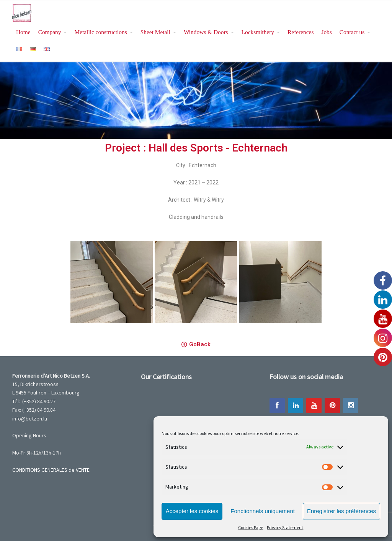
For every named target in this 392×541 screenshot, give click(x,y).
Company (50, 32)
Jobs (326, 32)
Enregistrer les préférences (341, 511)
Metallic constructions (100, 32)
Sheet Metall (155, 32)
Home (23, 32)
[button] (196, 345)
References (301, 32)
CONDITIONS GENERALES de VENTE (51, 470)
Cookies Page (251, 527)
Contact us (352, 32)
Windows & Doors (206, 32)
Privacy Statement (285, 527)
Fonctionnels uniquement (263, 511)
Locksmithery (258, 32)
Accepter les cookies (192, 511)
